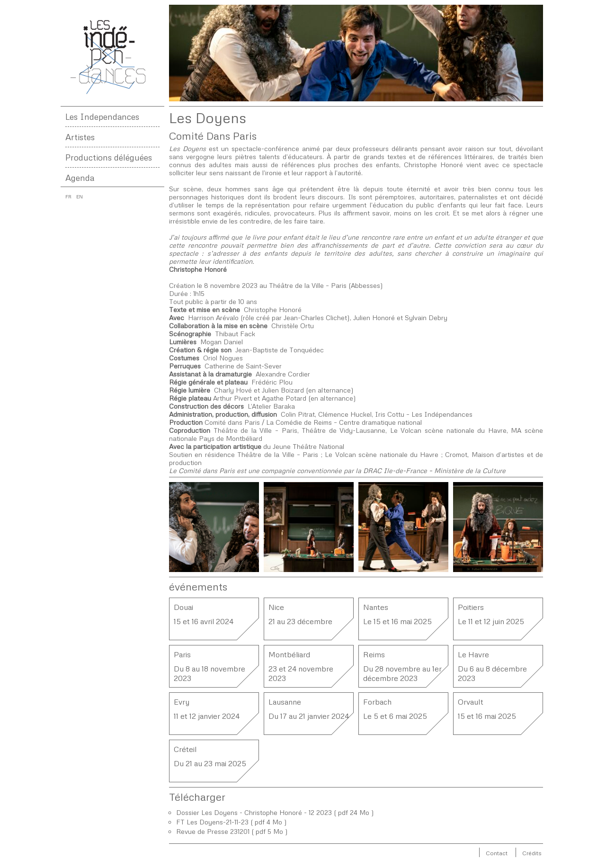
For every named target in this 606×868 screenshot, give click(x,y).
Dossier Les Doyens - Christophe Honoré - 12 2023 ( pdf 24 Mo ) (275, 812)
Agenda (80, 178)
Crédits (532, 853)
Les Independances (102, 116)
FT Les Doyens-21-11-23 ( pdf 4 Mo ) (232, 822)
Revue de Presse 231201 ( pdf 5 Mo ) (232, 831)
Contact (497, 853)
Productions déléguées (109, 157)
